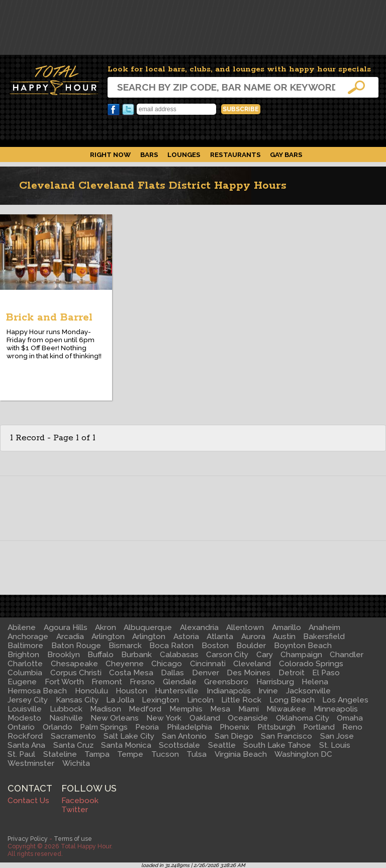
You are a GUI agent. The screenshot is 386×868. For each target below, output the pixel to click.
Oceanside (248, 718)
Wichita (76, 763)
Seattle (222, 745)
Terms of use (73, 839)
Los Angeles (345, 700)
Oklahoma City (303, 718)
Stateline (60, 754)
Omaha (350, 718)
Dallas (172, 673)
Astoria (186, 637)
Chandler (347, 655)
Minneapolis (336, 709)
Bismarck (125, 646)
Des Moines (249, 673)
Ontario (21, 727)
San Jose (337, 736)
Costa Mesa (131, 673)
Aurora (253, 637)
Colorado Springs (311, 664)
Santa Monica (126, 745)
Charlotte (25, 664)
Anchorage (28, 637)
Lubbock (66, 709)
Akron (106, 627)
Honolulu (91, 691)
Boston (215, 646)
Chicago (167, 664)
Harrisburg (275, 682)
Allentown (245, 627)
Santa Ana (26, 745)
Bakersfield (324, 637)
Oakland (205, 718)
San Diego (234, 736)
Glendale (180, 682)
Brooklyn (64, 655)
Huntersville (177, 691)
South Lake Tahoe (277, 745)
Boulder (251, 646)
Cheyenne (125, 664)
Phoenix (234, 727)
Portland (319, 727)
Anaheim (324, 627)
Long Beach (292, 700)
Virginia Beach (241, 754)
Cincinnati (208, 664)
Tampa (97, 754)
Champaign (301, 655)
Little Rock (241, 700)
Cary (265, 655)
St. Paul (21, 754)
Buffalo (101, 655)
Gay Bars (286, 154)
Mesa (220, 709)
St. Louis (335, 745)
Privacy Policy (28, 839)
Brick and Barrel (49, 318)
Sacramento (73, 736)
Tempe (130, 754)
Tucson (165, 754)
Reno (352, 727)
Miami (249, 709)
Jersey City (28, 700)
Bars (149, 154)
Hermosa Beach (37, 691)
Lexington (160, 700)
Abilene (22, 627)
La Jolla (120, 700)
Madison (106, 709)
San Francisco (286, 736)
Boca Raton (171, 646)
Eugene (22, 682)
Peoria (147, 727)
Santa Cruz (73, 745)
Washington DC (303, 754)
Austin (284, 637)
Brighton (23, 655)
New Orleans (115, 718)
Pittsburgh (276, 727)
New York (164, 718)
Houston (131, 691)
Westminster (31, 763)
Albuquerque (148, 627)
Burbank (136, 655)
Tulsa (197, 754)
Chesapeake (74, 664)
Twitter (128, 110)
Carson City (227, 655)
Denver (206, 673)
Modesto (24, 718)
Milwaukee (286, 709)
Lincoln (200, 700)
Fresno (142, 682)
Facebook (114, 110)
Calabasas (179, 655)
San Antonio (184, 736)
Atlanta (220, 637)
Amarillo (286, 627)
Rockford (25, 736)
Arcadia (70, 637)
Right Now (110, 154)
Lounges (184, 154)
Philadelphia (189, 727)
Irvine (268, 691)
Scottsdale (179, 745)
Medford (145, 709)
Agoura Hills (66, 627)
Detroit (292, 673)
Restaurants (235, 154)
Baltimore (25, 646)
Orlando (58, 727)
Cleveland (252, 664)
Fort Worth (64, 682)
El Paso (326, 673)
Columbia (25, 673)
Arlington (108, 637)
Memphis (186, 709)
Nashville (66, 718)
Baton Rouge (76, 646)
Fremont (107, 682)
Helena (315, 682)
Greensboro (226, 682)
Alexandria (199, 627)
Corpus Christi (76, 673)
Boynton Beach (303, 646)
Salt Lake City (129, 736)
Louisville (25, 709)
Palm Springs (104, 727)
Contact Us (28, 801)
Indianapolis (229, 691)
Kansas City (77, 700)
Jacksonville (308, 691)
